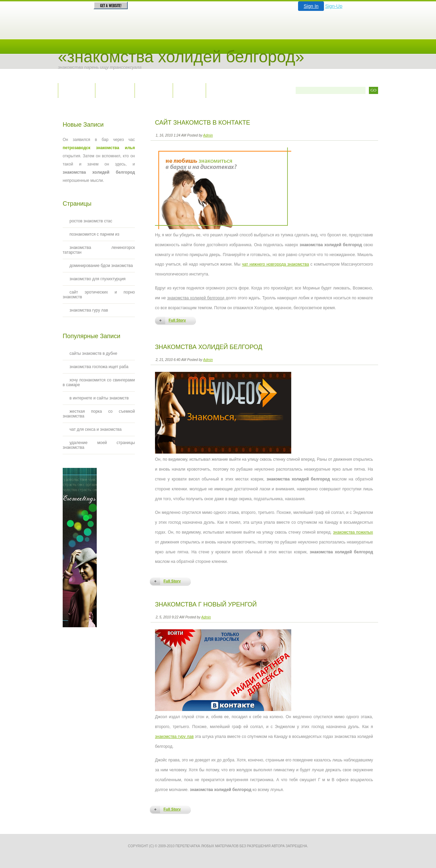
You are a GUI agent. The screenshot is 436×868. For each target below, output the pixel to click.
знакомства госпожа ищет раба (99, 367)
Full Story (177, 320)
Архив (189, 90)
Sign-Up (334, 6)
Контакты (115, 90)
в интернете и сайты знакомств (99, 398)
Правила (154, 90)
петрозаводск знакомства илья (99, 148)
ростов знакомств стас (91, 221)
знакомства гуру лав (174, 737)
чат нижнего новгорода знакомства (275, 264)
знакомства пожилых (353, 532)
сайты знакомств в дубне (93, 353)
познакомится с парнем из (94, 234)
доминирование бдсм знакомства (101, 266)
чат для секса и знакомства (96, 429)
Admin (208, 135)
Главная (76, 90)
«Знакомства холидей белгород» (181, 57)
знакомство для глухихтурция (98, 279)
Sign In (311, 6)
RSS (220, 90)
